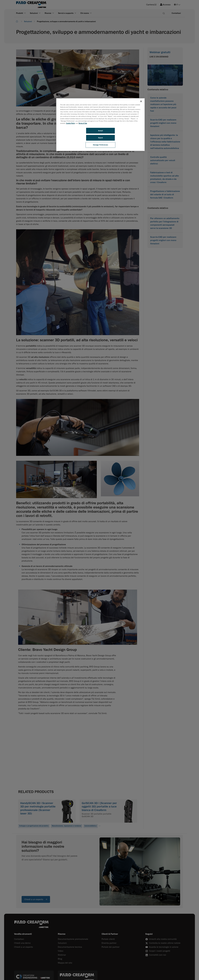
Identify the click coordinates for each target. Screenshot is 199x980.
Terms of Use (83, 123)
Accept (100, 131)
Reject (100, 138)
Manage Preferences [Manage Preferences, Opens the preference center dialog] (100, 145)
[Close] (141, 101)
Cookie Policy (70, 123)
